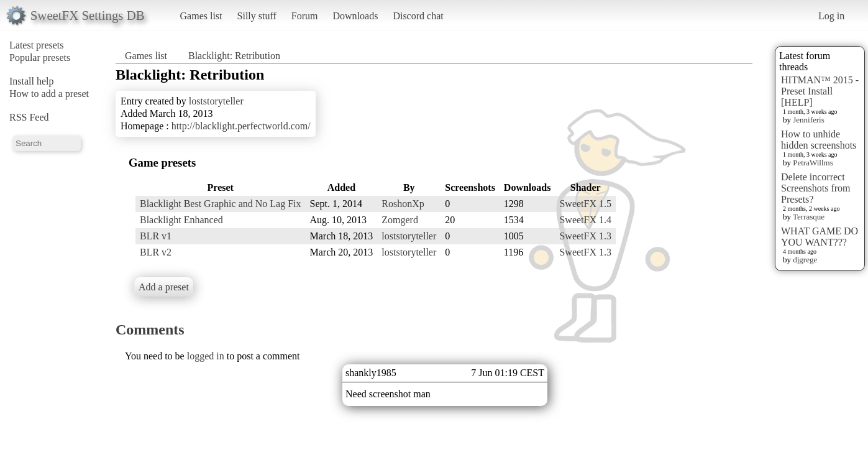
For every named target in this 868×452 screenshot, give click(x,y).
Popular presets (40, 58)
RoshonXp (403, 204)
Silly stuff (257, 16)
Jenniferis (809, 120)
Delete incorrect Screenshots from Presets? (816, 188)
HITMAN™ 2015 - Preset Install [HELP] (820, 91)
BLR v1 (156, 236)
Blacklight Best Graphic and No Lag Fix (221, 204)
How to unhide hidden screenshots (819, 140)
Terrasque (809, 217)
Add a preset (164, 287)
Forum (305, 16)
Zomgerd (400, 220)
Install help (32, 81)
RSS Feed (29, 117)
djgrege (805, 260)
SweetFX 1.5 (585, 204)
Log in (831, 16)
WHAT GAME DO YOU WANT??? (820, 237)
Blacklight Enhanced (181, 220)
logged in (206, 356)
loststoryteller (216, 101)
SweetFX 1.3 (585, 236)
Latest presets (37, 45)
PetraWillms (813, 163)
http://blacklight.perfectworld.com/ (241, 126)
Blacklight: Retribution (234, 56)
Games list (201, 16)
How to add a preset (49, 94)
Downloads (355, 16)
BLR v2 (156, 252)
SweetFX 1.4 (585, 220)
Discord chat (418, 16)
